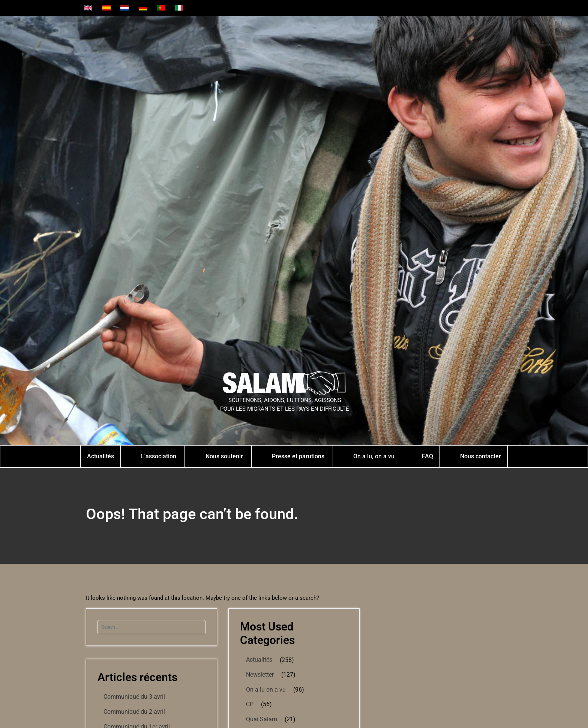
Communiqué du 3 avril (134, 697)
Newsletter (260, 675)
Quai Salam (262, 719)
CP (250, 704)
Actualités (259, 660)
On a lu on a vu (266, 690)
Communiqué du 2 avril (134, 712)
